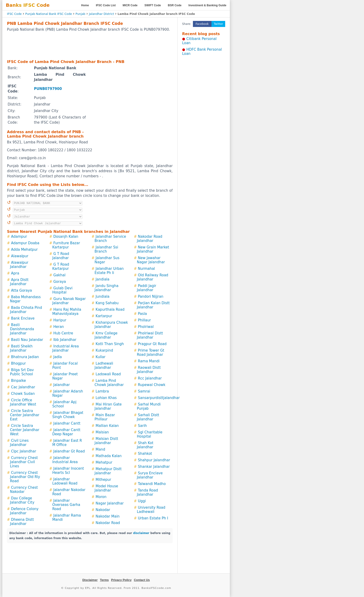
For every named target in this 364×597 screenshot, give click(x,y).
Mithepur (103, 480)
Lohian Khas (106, 398)
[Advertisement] (90, 45)
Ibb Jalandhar (65, 340)
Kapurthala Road (110, 310)
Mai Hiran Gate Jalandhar (108, 406)
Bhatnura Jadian (25, 357)
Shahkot (145, 454)
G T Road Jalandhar (61, 256)
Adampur (19, 237)
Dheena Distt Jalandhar (22, 522)
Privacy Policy (121, 580)
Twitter (218, 24)
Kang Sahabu (107, 303)
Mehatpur (104, 462)
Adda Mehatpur (24, 250)
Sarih (142, 426)
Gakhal (59, 275)
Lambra (102, 391)
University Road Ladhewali (151, 510)
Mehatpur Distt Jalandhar (108, 471)
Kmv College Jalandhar (106, 335)
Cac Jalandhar (23, 387)
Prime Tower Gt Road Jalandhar (150, 353)
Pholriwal (146, 327)
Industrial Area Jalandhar (65, 348)
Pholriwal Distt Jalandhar (150, 335)
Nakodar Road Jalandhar (149, 239)
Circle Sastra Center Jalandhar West (25, 430)
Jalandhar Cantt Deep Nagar (66, 432)
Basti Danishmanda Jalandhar (22, 329)
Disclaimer (90, 580)
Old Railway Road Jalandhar (152, 277)
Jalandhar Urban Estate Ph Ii (109, 271)
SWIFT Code (153, 5)
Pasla (142, 314)
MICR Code (130, 5)
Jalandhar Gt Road (69, 451)
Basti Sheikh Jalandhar (21, 348)
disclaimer (141, 533)
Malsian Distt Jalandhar (106, 441)
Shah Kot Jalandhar (145, 445)
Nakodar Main (108, 516)
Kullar (101, 357)
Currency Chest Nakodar (24, 490)
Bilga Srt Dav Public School (22, 372)
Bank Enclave (23, 318)
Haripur (60, 320)
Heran (59, 327)
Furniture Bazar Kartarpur (66, 245)
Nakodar (103, 510)
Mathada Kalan (109, 456)
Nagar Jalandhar (110, 503)
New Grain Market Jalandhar (153, 249)
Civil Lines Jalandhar (19, 443)
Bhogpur (19, 363)
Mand (100, 449)
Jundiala (103, 297)
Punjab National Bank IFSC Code (49, 14)
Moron (101, 497)
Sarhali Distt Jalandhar (148, 417)
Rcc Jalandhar (150, 378)
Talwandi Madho (152, 484)
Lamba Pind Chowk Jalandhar (109, 383)
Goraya (60, 282)
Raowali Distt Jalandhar (149, 370)
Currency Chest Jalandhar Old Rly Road (25, 477)
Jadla (58, 357)
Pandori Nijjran (151, 297)
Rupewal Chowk (152, 385)
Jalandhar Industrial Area (65, 460)
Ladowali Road (108, 374)
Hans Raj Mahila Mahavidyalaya (67, 312)
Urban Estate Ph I (153, 518)
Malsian (102, 432)
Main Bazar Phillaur (105, 417)
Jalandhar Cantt (67, 423)
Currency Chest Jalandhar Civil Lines (24, 462)
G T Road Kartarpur (61, 267)
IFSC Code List (106, 5)
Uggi (142, 501)
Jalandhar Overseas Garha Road (66, 505)
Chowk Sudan (23, 394)
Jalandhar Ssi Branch (106, 249)
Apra (15, 273)
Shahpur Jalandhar (154, 460)
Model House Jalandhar (106, 488)
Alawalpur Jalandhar (19, 265)
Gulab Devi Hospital (62, 290)
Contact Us (142, 580)
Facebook (202, 24)
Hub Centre (63, 333)
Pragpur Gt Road (152, 344)
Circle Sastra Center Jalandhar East (25, 415)
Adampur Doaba (25, 243)
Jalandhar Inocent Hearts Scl (68, 471)
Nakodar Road (108, 523)
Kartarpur (104, 316)
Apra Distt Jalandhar (19, 282)
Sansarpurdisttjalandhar (159, 398)
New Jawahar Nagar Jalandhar (151, 260)
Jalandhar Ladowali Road (65, 481)
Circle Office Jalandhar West (23, 402)
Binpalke (19, 381)
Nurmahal (146, 269)
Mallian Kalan (107, 426)
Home (85, 5)
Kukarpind (104, 350)
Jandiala (102, 279)
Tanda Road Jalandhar (147, 492)
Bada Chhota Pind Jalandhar (26, 310)
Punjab (80, 14)
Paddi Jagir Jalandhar (146, 288)
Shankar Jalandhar (154, 467)
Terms (104, 580)
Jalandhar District (101, 14)
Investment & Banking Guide (207, 5)
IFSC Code (14, 14)
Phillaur (144, 320)
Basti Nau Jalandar (27, 340)
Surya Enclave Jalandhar (150, 475)
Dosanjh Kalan (66, 237)
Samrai (144, 391)
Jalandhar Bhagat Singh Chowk (68, 415)
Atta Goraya (22, 290)
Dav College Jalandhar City (22, 500)
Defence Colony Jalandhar (24, 511)
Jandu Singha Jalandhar (106, 288)
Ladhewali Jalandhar (104, 366)
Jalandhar (62, 385)
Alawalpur (20, 256)
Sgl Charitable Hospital (149, 434)
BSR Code (175, 5)
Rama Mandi (149, 361)
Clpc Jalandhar (24, 451)
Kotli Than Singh (110, 344)
